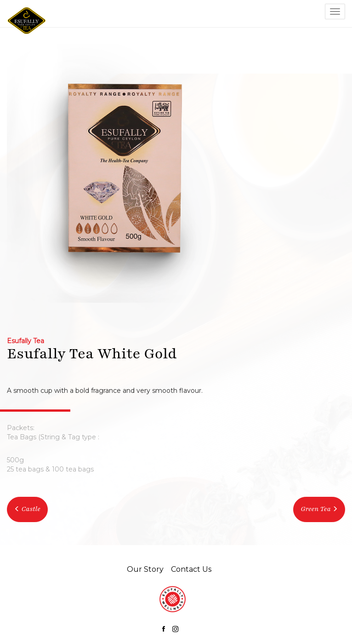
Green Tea (315, 509)
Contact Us (191, 569)
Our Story (145, 569)
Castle (27, 509)
